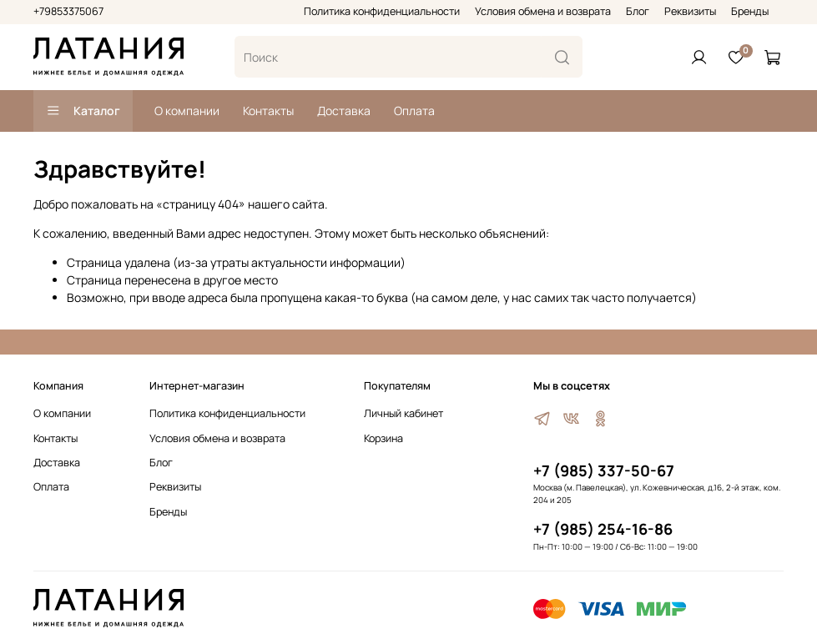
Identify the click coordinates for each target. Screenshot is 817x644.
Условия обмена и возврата (543, 11)
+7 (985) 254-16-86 (603, 529)
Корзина (383, 438)
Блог (638, 11)
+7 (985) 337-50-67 (604, 470)
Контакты (268, 111)
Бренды (750, 11)
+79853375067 (68, 11)
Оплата (414, 111)
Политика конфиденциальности (382, 11)
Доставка (344, 111)
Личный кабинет (403, 413)
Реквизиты (690, 11)
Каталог (83, 111)
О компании (187, 111)
